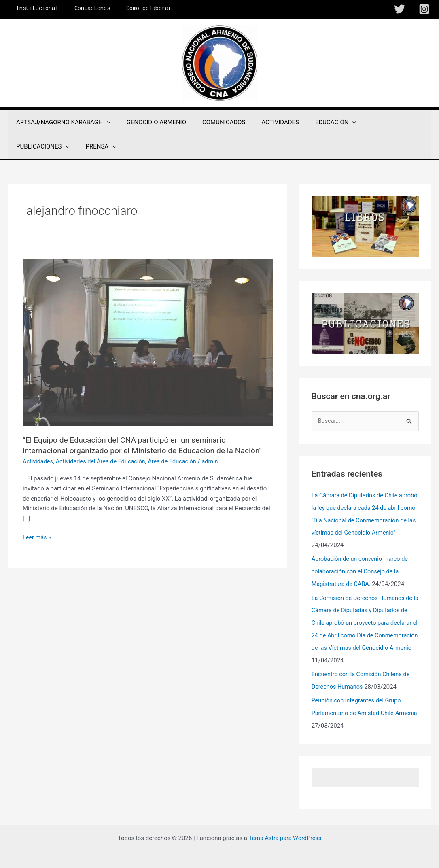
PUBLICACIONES (376, 122)
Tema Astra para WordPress (285, 832)
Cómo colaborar (137, 8)
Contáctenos (85, 8)
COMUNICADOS (214, 122)
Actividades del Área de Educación (104, 461)
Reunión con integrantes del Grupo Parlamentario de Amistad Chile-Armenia (358, 708)
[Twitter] (400, 9)
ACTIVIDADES (266, 122)
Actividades (38, 461)
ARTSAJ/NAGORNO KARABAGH (61, 122)
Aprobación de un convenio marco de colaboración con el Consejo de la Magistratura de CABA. (362, 570)
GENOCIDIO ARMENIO (150, 122)
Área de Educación (178, 461)
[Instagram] (424, 9)
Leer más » (37, 538)
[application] (105, 122)
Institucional (35, 8)
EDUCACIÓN (317, 122)
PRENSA (30, 146)
